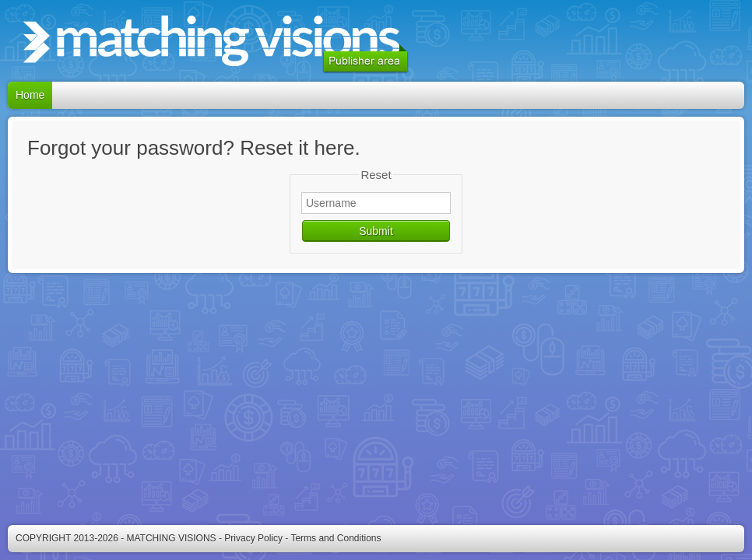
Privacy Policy (253, 538)
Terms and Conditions (336, 538)
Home (30, 95)
